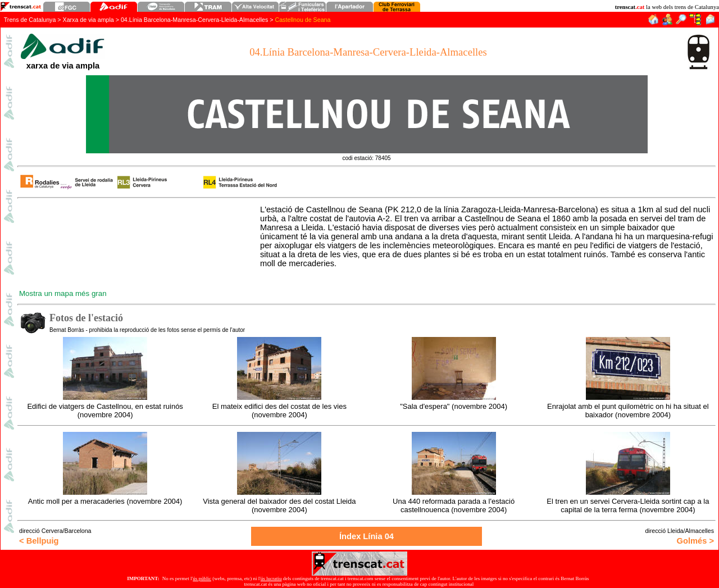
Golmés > (695, 541)
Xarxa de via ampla (88, 20)
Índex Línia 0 (367, 536)
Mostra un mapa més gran (63, 293)
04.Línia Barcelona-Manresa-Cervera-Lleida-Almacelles (194, 20)
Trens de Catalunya (30, 20)
